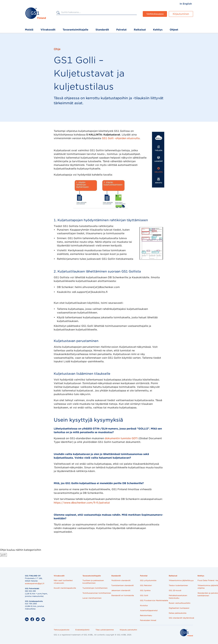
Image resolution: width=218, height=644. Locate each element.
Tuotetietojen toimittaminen (95, 588)
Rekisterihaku (146, 615)
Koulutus (144, 605)
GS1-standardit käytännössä (181, 618)
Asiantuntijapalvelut (149, 610)
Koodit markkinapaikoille (65, 588)
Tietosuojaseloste (62, 630)
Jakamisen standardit (121, 590)
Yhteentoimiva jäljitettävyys (181, 580)
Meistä (29, 30)
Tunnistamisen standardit (122, 585)
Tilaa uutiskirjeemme (105, 630)
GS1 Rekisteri (146, 585)
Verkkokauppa (155, 14)
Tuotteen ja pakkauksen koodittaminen (93, 582)
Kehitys (158, 30)
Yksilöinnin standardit (121, 580)
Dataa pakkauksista (178, 613)
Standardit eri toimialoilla (123, 595)
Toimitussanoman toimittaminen (97, 593)
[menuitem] (186, 4)
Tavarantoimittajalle (75, 30)
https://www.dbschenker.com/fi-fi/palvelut (82, 503)
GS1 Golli (144, 595)
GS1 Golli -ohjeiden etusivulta (121, 138)
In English (186, 4)
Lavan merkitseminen (92, 598)
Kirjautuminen (181, 14)
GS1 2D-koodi (175, 590)
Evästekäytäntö (82, 630)
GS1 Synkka (145, 590)
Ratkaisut (140, 30)
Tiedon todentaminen (178, 585)
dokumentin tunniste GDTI (122, 438)
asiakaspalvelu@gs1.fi (35, 583)
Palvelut (121, 30)
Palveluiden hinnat (148, 620)
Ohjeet (174, 30)
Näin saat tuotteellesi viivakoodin (63, 582)
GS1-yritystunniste (148, 580)
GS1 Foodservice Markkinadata (154, 600)
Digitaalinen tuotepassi (179, 608)
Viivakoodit (48, 30)
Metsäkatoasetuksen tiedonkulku (178, 597)
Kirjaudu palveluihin (128, 630)
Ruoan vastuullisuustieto (180, 603)
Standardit (102, 30)
